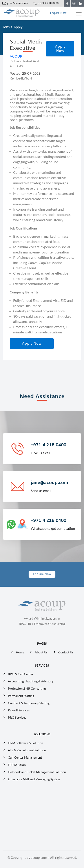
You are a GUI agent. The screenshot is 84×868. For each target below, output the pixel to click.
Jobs (6, 27)
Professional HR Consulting (27, 688)
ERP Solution (17, 765)
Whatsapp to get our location (55, 524)
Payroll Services (19, 710)
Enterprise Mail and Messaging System (34, 779)
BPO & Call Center (21, 674)
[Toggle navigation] (80, 13)
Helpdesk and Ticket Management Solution (37, 772)
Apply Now (60, 49)
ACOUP (16, 56)
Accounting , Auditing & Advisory (31, 681)
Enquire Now (58, 13)
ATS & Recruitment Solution (27, 750)
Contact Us (66, 652)
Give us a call (55, 448)
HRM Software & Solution (26, 743)
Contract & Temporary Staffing (29, 703)
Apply (18, 27)
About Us (41, 652)
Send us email (55, 486)
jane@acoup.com (17, 3)
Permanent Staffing (21, 696)
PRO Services (17, 717)
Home (20, 652)
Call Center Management (26, 757)
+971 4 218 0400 (48, 3)
